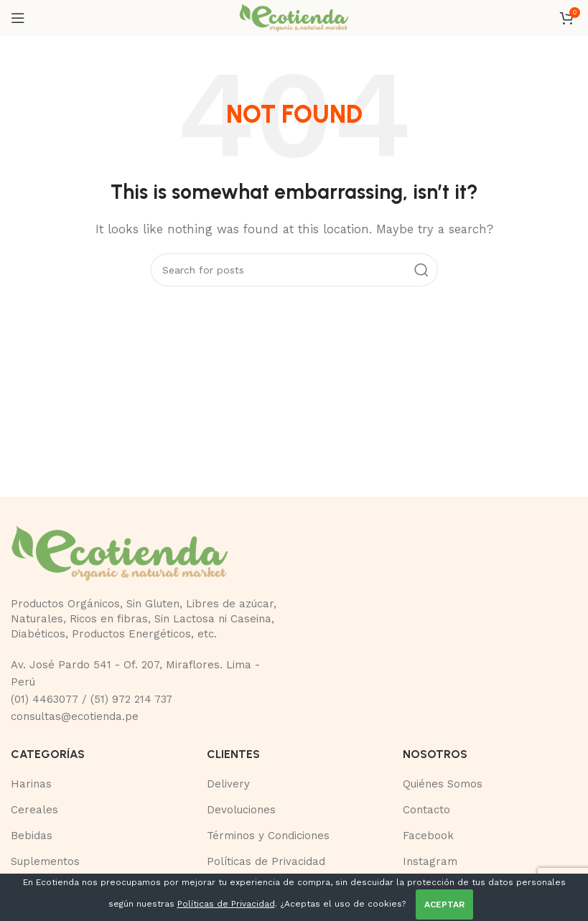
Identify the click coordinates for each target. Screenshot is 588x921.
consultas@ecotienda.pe (75, 716)
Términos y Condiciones (268, 836)
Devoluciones (241, 810)
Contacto (426, 810)
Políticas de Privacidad (266, 861)
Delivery (228, 784)
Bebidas (32, 836)
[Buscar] (294, 270)
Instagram (430, 861)
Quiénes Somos (443, 784)
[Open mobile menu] (18, 18)
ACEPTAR (444, 904)
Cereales (34, 810)
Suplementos (45, 861)
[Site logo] (294, 17)
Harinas (31, 784)
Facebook (428, 836)
